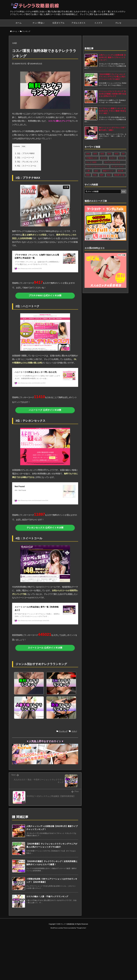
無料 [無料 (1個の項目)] (102, 175)
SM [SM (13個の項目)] (123, 154)
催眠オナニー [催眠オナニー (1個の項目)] (108, 171)
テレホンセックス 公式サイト (45, 528)
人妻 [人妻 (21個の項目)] (88, 171)
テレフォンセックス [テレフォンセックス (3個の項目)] (112, 162)
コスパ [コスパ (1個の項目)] (112, 158)
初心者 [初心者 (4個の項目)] (121, 171)
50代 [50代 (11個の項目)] (109, 154)
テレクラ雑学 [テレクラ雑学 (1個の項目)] (91, 162)
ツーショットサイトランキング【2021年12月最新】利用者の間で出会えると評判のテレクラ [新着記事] (113, 94)
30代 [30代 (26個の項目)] (95, 154)
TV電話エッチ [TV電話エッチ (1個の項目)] (92, 158)
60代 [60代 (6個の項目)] (117, 154)
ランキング (26, 31)
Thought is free (81, 928)
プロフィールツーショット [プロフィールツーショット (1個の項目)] (97, 166)
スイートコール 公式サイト (45, 648)
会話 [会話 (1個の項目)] (96, 171)
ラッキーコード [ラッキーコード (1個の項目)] (118, 166)
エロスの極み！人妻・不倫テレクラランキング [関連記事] (47, 896)
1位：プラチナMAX (25, 153)
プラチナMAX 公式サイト (45, 296)
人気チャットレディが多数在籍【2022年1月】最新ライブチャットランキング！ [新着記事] (112, 57)
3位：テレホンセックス (27, 162)
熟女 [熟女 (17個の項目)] (109, 175)
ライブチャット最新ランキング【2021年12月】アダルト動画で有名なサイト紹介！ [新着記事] (113, 111)
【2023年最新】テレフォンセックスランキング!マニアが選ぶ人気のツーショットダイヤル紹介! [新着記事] (112, 77)
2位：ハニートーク (25, 158)
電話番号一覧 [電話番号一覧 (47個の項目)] (119, 175)
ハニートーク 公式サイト (45, 410)
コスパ (74, 731)
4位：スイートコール (26, 166)
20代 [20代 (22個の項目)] (88, 154)
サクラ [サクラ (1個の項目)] (122, 158)
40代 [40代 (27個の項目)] (102, 154)
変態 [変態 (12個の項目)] (88, 175)
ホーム (15, 31)
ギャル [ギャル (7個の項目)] (103, 158)
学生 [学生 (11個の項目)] (95, 175)
